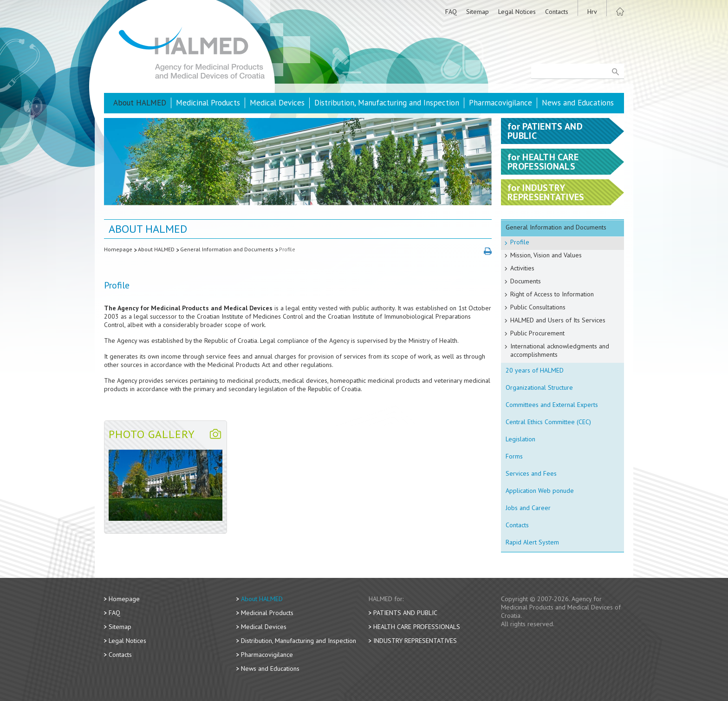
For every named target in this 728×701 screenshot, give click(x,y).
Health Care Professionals (417, 627)
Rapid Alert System (532, 542)
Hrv (592, 12)
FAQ (451, 12)
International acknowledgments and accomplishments (560, 350)
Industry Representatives (415, 641)
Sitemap (478, 12)
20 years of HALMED (535, 370)
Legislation (520, 439)
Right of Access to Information (552, 294)
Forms (514, 456)
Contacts (557, 12)
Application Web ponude (540, 491)
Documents (526, 281)
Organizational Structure (539, 387)
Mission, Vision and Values (546, 255)
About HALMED (140, 103)
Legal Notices (517, 12)
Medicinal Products (208, 103)
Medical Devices (277, 103)
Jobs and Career (528, 508)
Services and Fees (531, 473)
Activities (522, 268)
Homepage (118, 249)
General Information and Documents (227, 249)
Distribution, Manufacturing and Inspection (387, 103)
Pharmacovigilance (500, 103)
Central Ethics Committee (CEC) (548, 422)
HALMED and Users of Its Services (558, 320)
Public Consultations (538, 307)
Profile (287, 249)
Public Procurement (537, 333)
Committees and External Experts (552, 405)
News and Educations (578, 103)
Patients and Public (405, 613)
